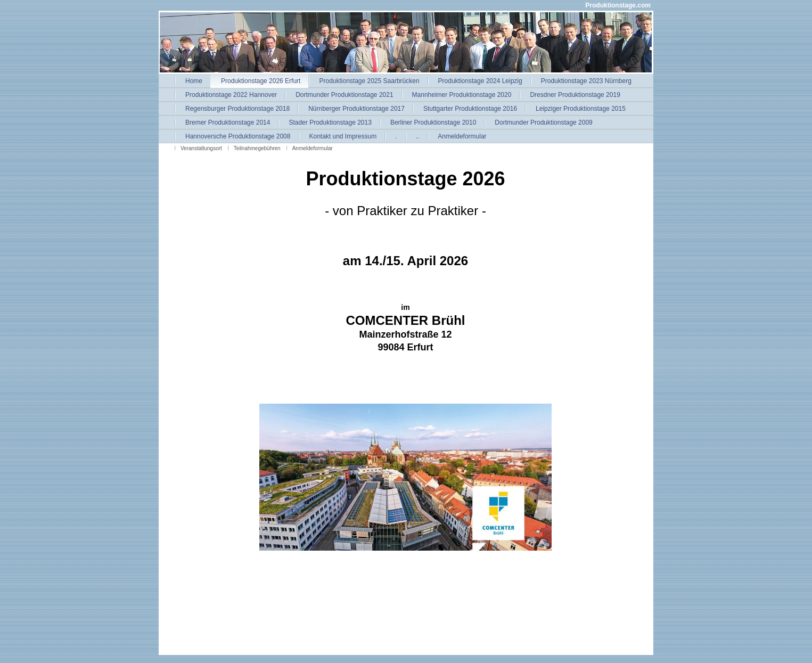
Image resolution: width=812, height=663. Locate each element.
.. (418, 136)
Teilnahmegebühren (257, 148)
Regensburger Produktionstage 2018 (237, 109)
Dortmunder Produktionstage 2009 (543, 122)
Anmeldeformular (462, 136)
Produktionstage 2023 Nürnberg (586, 81)
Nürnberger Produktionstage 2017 (356, 109)
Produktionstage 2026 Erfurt (261, 81)
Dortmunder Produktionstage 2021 (344, 95)
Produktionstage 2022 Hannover (231, 95)
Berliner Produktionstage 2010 (433, 122)
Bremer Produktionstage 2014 (228, 122)
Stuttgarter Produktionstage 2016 (470, 109)
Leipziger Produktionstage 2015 (581, 109)
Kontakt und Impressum (343, 136)
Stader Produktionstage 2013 (330, 122)
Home (194, 81)
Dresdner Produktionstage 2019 (575, 95)
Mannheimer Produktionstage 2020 (462, 95)
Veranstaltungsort (201, 148)
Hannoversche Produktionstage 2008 (238, 136)
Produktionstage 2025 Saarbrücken (369, 81)
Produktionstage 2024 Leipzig (480, 81)
